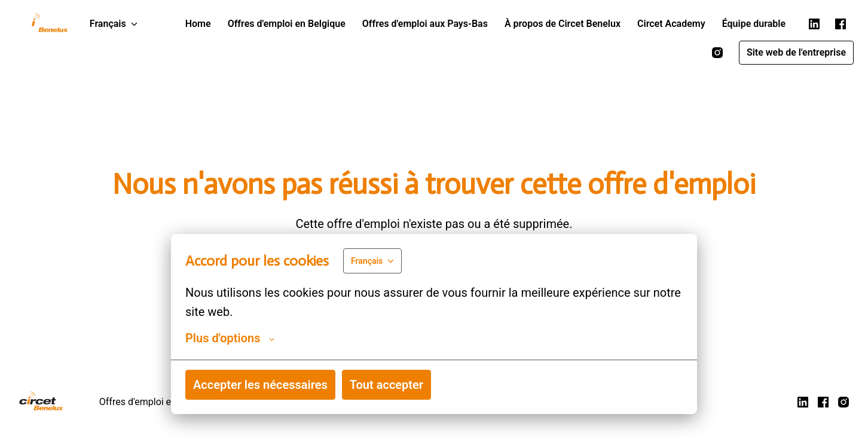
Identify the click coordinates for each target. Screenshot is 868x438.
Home (198, 24)
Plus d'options (230, 338)
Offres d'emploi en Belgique (287, 24)
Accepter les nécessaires (260, 385)
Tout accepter (386, 385)
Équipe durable (754, 24)
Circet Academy (671, 24)
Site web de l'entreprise (796, 52)
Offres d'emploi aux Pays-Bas (425, 24)
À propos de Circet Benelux (563, 24)
